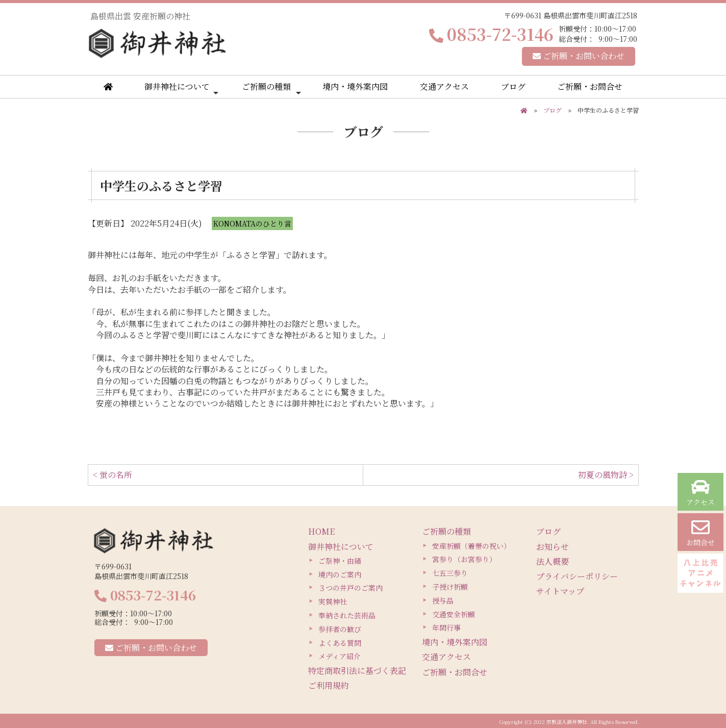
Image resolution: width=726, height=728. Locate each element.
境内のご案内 (340, 574)
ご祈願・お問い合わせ (579, 56)
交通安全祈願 (454, 614)
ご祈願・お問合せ (590, 86)
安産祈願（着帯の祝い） (471, 546)
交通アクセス (444, 86)
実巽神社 (333, 601)
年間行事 (446, 627)
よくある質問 (340, 643)
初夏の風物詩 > (606, 475)
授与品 (443, 600)
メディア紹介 (340, 656)
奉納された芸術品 (347, 615)
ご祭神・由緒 (340, 561)
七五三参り (450, 573)
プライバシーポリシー (577, 576)
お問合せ (700, 533)
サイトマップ (560, 591)
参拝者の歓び (340, 629)
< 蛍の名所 (112, 475)
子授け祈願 (450, 587)
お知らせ (553, 547)
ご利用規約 (329, 685)
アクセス (700, 493)
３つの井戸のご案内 (351, 588)
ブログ (513, 86)
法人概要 (553, 561)
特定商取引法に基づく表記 (357, 671)
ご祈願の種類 (271, 89)
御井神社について (181, 89)
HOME (321, 531)
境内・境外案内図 (355, 86)
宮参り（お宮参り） (464, 559)
